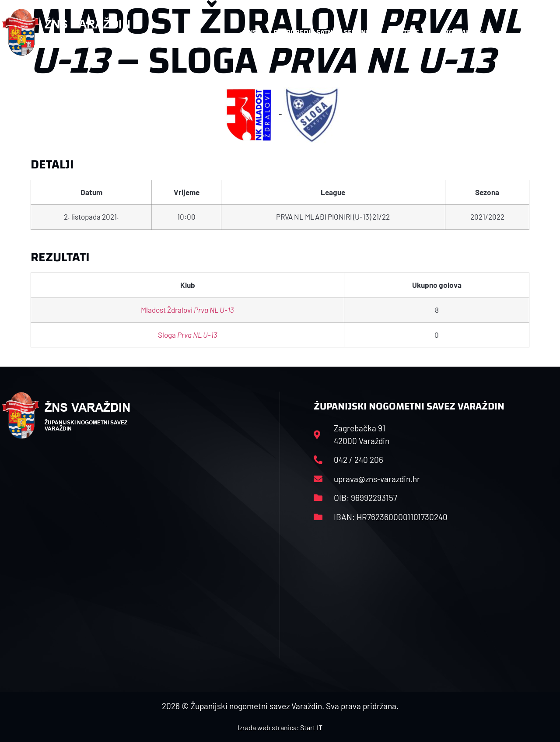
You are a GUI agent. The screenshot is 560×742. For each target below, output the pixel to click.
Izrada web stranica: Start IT (280, 727)
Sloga (188, 335)
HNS (250, 32)
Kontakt (464, 32)
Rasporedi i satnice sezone (322, 32)
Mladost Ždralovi (187, 310)
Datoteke (407, 32)
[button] (541, 32)
